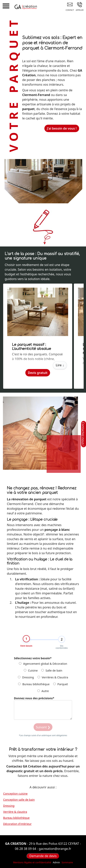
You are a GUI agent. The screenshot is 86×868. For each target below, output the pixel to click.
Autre (43, 693)
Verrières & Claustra (53, 679)
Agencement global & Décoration (43, 665)
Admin (56, 863)
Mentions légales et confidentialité (32, 862)
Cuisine (31, 672)
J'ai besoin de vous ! (62, 128)
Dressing (26, 679)
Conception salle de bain (19, 800)
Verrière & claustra (15, 812)
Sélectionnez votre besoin (33, 660)
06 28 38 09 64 (26, 849)
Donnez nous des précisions (34, 700)
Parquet (61, 686)
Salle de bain (52, 672)
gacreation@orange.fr (55, 849)
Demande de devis (43, 856)
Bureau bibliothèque (34, 686)
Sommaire (67, 862)
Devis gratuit (38, 373)
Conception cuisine (15, 794)
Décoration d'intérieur (17, 824)
